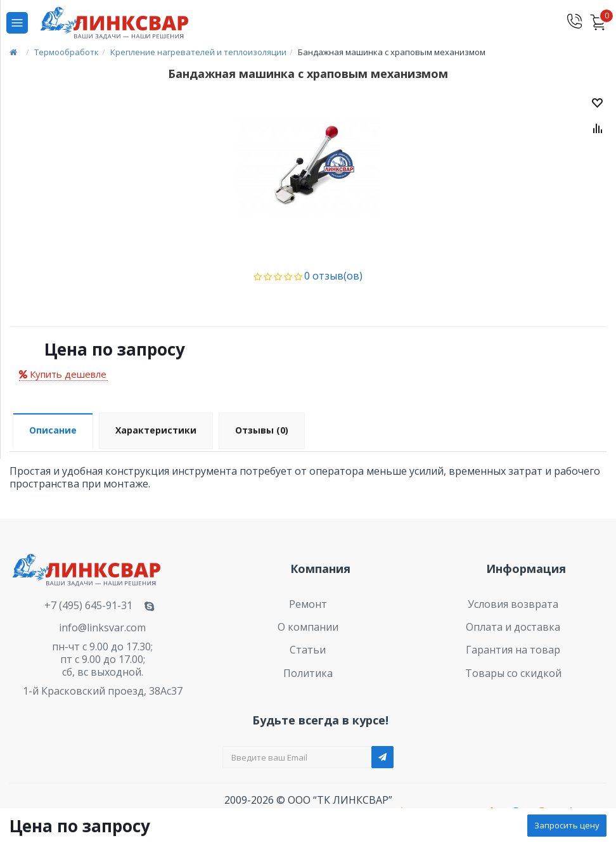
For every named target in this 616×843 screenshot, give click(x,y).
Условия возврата (513, 604)
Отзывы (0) (262, 430)
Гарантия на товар (513, 650)
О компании (308, 627)
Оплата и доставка (513, 627)
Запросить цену (567, 825)
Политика (308, 673)
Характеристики (156, 430)
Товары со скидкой (513, 673)
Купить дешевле (63, 374)
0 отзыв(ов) (333, 276)
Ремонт (308, 604)
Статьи (308, 650)
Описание (53, 430)
